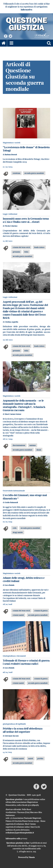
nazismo (33, 445)
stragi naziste (18, 532)
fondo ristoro (39, 247)
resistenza (16, 173)
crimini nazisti (18, 615)
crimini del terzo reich (21, 247)
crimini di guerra (41, 611)
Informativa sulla (16, 838)
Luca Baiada (10, 585)
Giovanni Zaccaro (12, 736)
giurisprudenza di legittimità (14, 724)
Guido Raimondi (11, 502)
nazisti (31, 758)
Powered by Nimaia (26, 857)
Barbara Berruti (11, 155)
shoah (39, 450)
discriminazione (19, 445)
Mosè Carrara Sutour (13, 414)
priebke (40, 758)
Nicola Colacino (11, 226)
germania (16, 252)
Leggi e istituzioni (10, 214)
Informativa (26, 10)
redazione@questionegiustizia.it (20, 833)
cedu (15, 528)
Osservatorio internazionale (14, 491)
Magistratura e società (12, 143)
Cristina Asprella (11, 322)
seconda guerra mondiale (34, 173)
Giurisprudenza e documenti (14, 656)
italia (26, 252)
